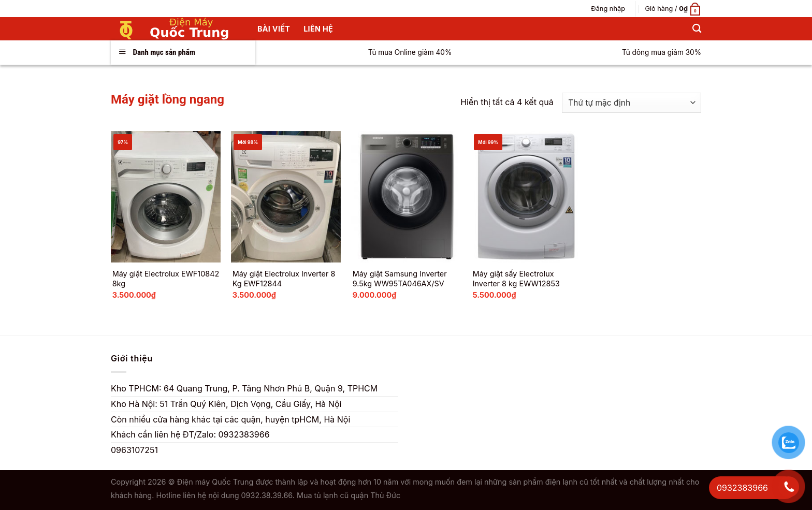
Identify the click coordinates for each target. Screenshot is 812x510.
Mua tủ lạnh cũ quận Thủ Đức (349, 495)
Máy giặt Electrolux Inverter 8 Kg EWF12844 (284, 279)
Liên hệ (318, 29)
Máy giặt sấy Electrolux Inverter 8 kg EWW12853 (516, 279)
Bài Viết (274, 29)
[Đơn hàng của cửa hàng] (632, 103)
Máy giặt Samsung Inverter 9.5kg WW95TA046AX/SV (400, 279)
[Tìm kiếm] (697, 29)
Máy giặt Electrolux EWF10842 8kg (166, 279)
